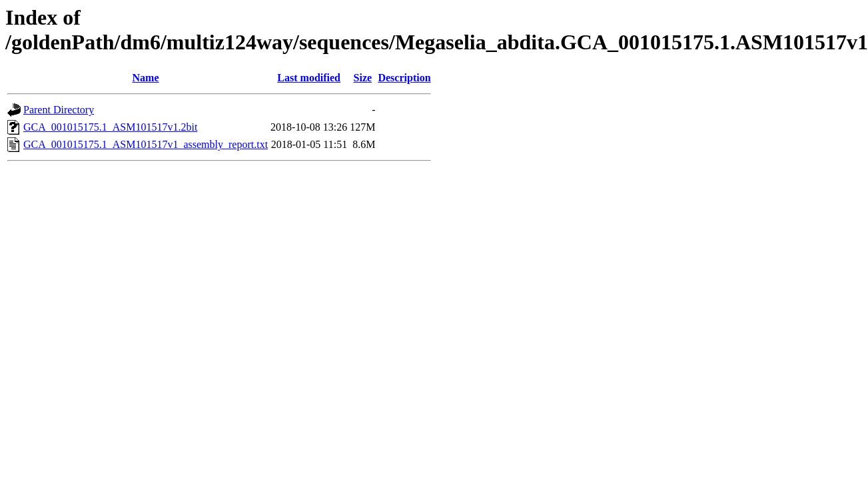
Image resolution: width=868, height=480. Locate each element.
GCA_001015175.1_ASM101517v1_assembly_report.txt (146, 144)
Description (404, 78)
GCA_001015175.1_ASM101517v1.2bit (110, 127)
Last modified (309, 78)
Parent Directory (59, 110)
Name (146, 78)
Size (363, 78)
